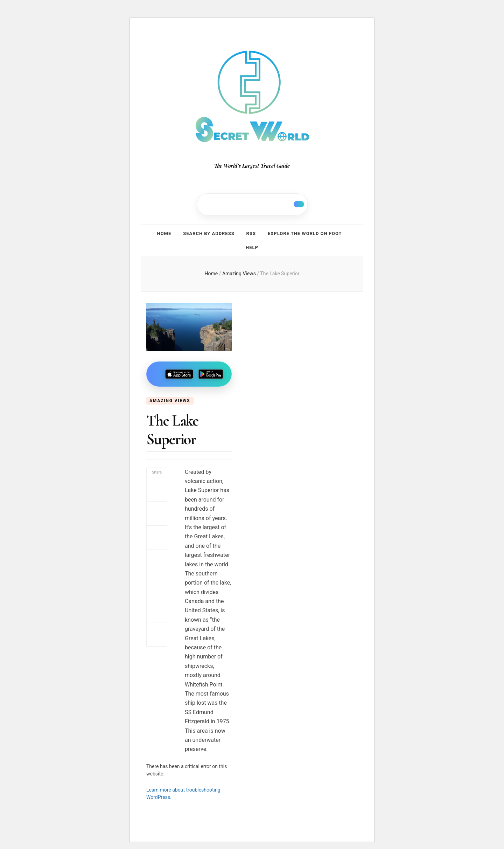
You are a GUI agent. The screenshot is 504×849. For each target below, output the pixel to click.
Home (164, 232)
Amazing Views (170, 397)
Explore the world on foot (305, 232)
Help (252, 244)
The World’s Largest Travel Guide (252, 166)
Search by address (209, 232)
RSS (251, 232)
